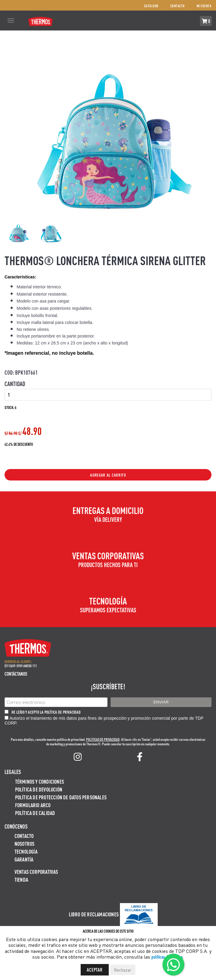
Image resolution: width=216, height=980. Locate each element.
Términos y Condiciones (40, 781)
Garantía (24, 859)
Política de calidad (35, 813)
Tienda (21, 879)
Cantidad (15, 384)
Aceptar (95, 970)
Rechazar (123, 970)
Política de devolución (39, 789)
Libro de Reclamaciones (94, 914)
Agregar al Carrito (108, 475)
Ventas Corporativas (36, 872)
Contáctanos (16, 674)
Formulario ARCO (33, 805)
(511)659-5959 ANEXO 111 (21, 666)
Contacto (178, 6)
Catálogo (151, 6)
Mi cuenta (204, 6)
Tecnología (26, 851)
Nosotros (25, 844)
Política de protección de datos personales (61, 797)
